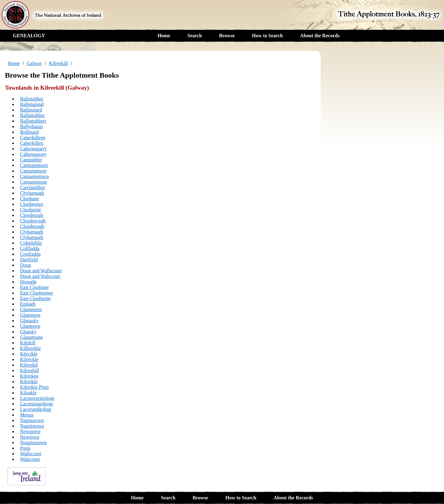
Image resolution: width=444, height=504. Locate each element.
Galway (35, 63)
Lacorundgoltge (36, 409)
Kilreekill (58, 63)
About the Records (320, 36)
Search (195, 36)
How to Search (267, 36)
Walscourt (30, 459)
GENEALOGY (29, 36)
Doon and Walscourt (40, 276)
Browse (227, 36)
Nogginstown (33, 443)
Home (164, 36)
